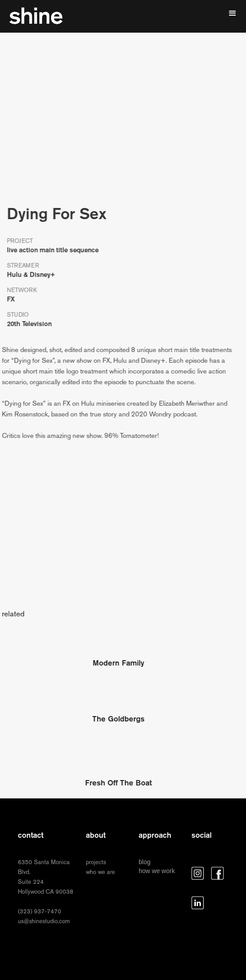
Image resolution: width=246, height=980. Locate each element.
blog (144, 862)
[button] (233, 13)
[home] (36, 16)
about (96, 835)
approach (155, 835)
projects (96, 862)
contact (31, 835)
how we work (157, 871)
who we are (100, 872)
